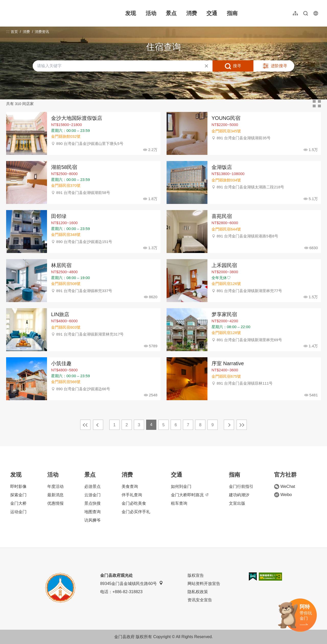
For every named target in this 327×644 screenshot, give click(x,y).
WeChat (285, 487)
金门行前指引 (241, 486)
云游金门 (92, 495)
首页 (14, 32)
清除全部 (206, 66)
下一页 (229, 425)
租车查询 (179, 503)
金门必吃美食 (134, 503)
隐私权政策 (198, 592)
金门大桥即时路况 (190, 495)
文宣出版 (237, 503)
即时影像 (18, 486)
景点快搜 (92, 503)
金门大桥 (18, 503)
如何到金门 (181, 486)
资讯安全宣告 (200, 600)
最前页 (85, 425)
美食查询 (130, 486)
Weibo (283, 495)
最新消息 (55, 495)
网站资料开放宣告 (204, 584)
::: (8, 3)
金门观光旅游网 (39, 13)
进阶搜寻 (279, 66)
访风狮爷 (92, 520)
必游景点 (92, 486)
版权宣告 (196, 575)
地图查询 (92, 512)
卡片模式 (317, 104)
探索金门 (18, 495)
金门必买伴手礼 (136, 512)
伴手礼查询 (132, 495)
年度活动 (55, 486)
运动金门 (18, 512)
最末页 (242, 425)
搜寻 (237, 66)
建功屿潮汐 (239, 495)
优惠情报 (55, 503)
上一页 (98, 425)
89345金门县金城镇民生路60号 (132, 583)
